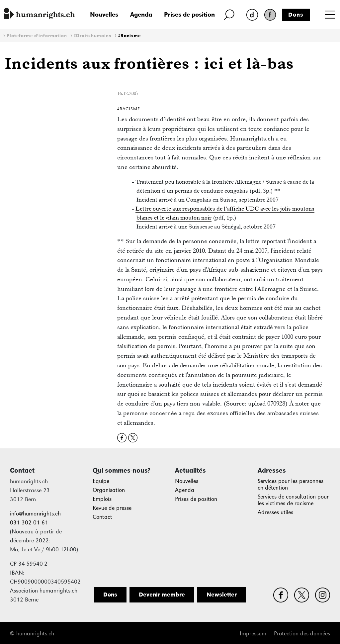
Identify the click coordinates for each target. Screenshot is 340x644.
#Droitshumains (93, 36)
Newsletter (222, 595)
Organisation (109, 490)
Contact (102, 517)
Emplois (102, 499)
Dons (296, 15)
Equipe (101, 481)
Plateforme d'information (37, 36)
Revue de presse (112, 508)
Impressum (253, 634)
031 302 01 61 (29, 523)
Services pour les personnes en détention (291, 484)
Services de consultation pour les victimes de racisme (293, 500)
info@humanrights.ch (35, 514)
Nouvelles (104, 14)
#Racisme (129, 36)
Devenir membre (162, 595)
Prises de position (189, 14)
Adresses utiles (275, 512)
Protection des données (302, 634)
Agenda (141, 14)
